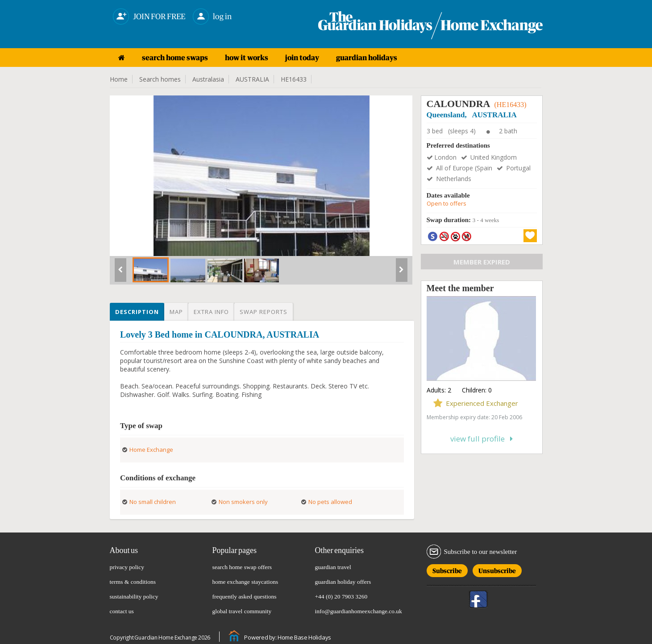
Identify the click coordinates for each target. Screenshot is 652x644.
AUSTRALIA (252, 79)
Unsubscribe (497, 569)
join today (302, 58)
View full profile (482, 439)
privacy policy (127, 567)
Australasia (208, 79)
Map (176, 312)
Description (137, 312)
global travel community (242, 611)
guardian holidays (367, 58)
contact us (122, 611)
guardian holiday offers (343, 582)
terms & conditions (133, 582)
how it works (247, 58)
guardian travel (333, 567)
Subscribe (447, 569)
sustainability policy (134, 597)
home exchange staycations (245, 582)
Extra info (211, 312)
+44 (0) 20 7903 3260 (341, 597)
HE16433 (294, 79)
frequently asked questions (245, 597)
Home (119, 79)
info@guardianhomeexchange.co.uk (359, 611)
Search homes (160, 79)
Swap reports (264, 312)
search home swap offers (242, 567)
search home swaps (175, 58)
